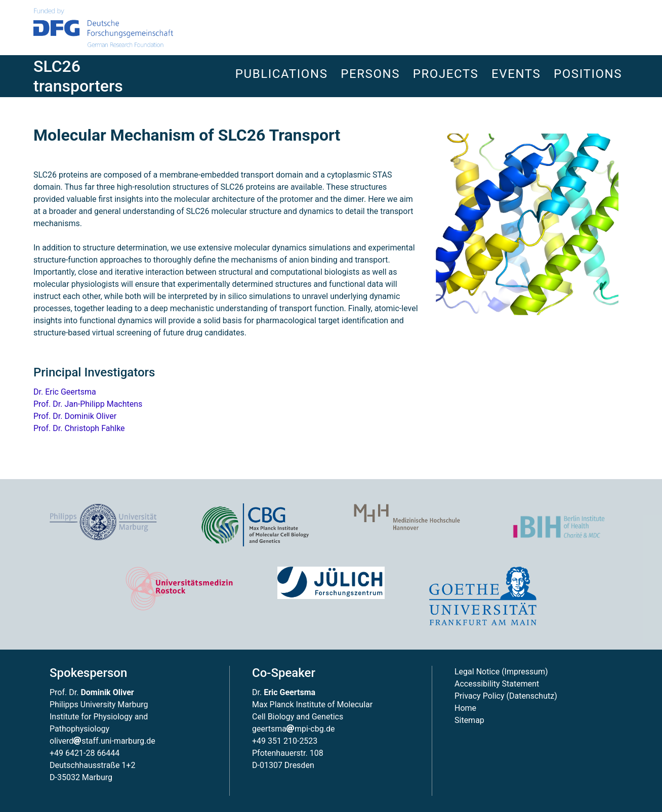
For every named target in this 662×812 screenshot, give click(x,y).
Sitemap (469, 720)
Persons (370, 74)
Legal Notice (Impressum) (501, 672)
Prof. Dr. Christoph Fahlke (79, 428)
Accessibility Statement (497, 684)
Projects (446, 74)
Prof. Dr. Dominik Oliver (75, 416)
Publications (282, 74)
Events (516, 74)
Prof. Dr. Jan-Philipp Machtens (88, 404)
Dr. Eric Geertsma (65, 392)
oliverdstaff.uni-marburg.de (102, 741)
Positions (588, 74)
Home (465, 708)
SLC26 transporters (78, 76)
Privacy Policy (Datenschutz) (506, 696)
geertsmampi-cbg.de (293, 729)
